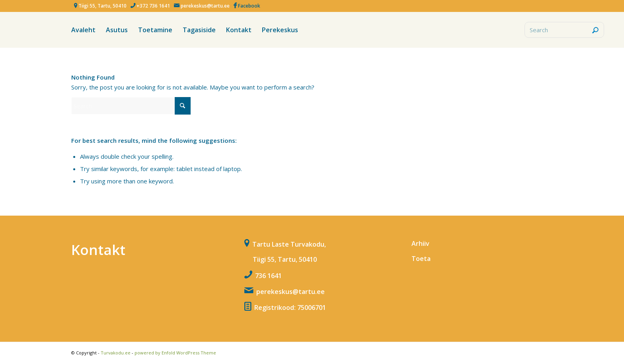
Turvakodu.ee (116, 353)
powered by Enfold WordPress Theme (175, 353)
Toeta (421, 259)
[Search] (564, 30)
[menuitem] (83, 30)
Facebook (249, 6)
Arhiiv (420, 243)
